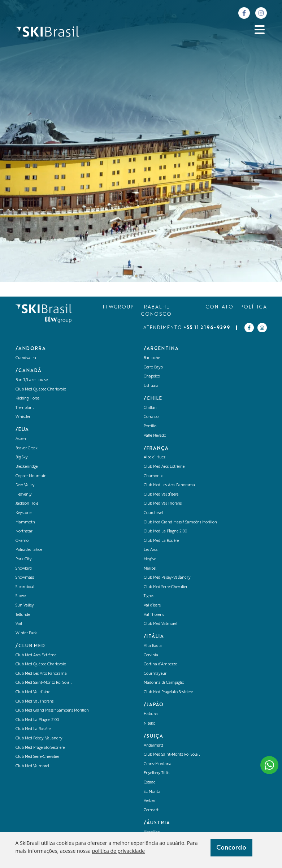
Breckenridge (27, 467)
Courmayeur (155, 674)
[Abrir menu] (260, 30)
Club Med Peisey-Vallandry (39, 739)
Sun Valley (25, 606)
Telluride (23, 615)
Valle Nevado (155, 436)
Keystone (23, 513)
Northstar (24, 532)
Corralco (151, 417)
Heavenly (24, 495)
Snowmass (25, 578)
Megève (150, 559)
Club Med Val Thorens (34, 702)
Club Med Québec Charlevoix (41, 390)
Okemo (22, 541)
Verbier (150, 801)
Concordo (231, 848)
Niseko (149, 724)
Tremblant (25, 408)
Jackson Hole (27, 504)
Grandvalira (26, 358)
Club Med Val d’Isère (33, 692)
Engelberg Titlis (157, 773)
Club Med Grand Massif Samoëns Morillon (52, 711)
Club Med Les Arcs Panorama (41, 674)
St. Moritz (152, 792)
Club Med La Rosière (33, 729)
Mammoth (25, 522)
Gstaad (150, 783)
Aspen (21, 439)
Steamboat (25, 587)
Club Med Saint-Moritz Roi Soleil (44, 683)
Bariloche (152, 358)
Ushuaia (151, 386)
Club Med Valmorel (32, 766)
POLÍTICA (254, 307)
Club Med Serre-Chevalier (37, 757)
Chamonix (153, 476)
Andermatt (153, 746)
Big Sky (22, 457)
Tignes (149, 596)
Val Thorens (154, 615)
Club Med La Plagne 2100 (37, 720)
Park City (24, 559)
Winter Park (26, 633)
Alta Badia (153, 646)
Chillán (150, 408)
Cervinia (151, 655)
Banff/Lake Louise (32, 380)
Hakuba (151, 714)
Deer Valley (25, 485)
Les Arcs (151, 550)
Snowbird (24, 569)
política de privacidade (118, 851)
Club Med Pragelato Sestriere (40, 748)
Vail (19, 624)
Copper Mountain (31, 476)
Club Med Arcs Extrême (36, 655)
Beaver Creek (27, 448)
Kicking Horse (27, 399)
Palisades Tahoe (29, 550)
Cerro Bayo (153, 368)
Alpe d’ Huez (155, 457)
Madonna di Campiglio (164, 683)
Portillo (150, 426)
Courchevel (153, 513)
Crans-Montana (158, 764)
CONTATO (219, 307)
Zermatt (151, 810)
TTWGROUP (118, 307)
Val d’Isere (152, 606)
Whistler (23, 417)
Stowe (21, 596)
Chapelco (152, 377)
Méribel (150, 569)
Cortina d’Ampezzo (160, 664)
